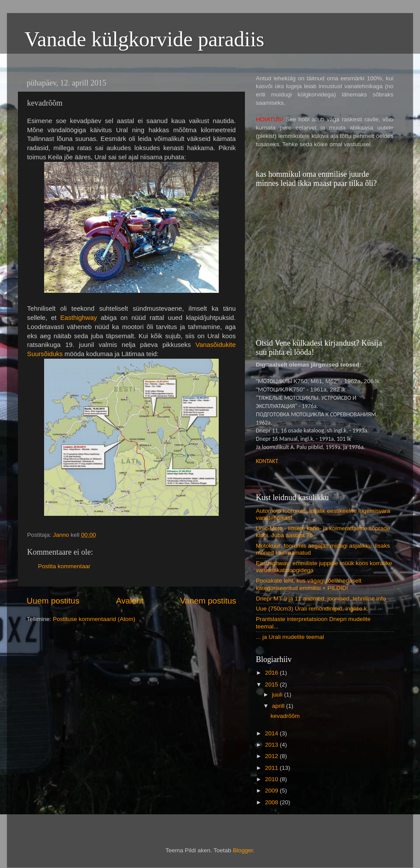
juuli (278, 695)
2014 (272, 733)
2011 (272, 768)
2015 (272, 684)
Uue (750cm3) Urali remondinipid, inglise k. (312, 609)
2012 (272, 756)
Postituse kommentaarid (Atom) (94, 619)
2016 (272, 673)
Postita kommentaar (64, 566)
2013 (272, 745)
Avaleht (130, 601)
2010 (272, 779)
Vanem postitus (208, 601)
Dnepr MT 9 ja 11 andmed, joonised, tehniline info (321, 599)
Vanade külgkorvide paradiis (144, 39)
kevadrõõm (285, 716)
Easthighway (79, 318)
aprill (279, 706)
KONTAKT (267, 461)
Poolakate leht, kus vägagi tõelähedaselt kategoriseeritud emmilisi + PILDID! (309, 584)
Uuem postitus (53, 601)
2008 (272, 802)
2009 (272, 791)
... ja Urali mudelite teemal (290, 637)
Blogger (243, 850)
